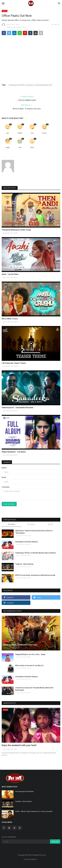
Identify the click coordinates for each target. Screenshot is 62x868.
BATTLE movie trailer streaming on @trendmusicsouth (35, 575)
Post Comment (9, 504)
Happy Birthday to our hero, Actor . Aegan (30, 654)
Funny (44, 133)
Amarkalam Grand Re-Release (26, 542)
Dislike (20, 133)
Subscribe (55, 842)
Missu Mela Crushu (10, 319)
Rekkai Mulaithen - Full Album (14, 452)
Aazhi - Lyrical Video (10, 274)
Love (32, 133)
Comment (6, 487)
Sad (20, 147)
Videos (5, 11)
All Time (51, 524)
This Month (31, 524)
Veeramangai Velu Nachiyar (24, 791)
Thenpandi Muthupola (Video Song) (16, 230)
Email (4, 477)
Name (4, 468)
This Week (11, 524)
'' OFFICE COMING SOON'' (27, 100)
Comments (7, 462)
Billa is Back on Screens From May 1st (29, 666)
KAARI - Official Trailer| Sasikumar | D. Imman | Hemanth (34, 811)
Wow (32, 147)
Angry (8, 147)
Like (8, 133)
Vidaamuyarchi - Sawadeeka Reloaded (17, 408)
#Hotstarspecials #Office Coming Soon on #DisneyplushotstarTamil (30, 85)
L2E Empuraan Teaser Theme (14, 363)
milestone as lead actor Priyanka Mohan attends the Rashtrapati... (34, 689)
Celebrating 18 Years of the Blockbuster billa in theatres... (36, 553)
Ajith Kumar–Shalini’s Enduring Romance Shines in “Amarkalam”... (34, 532)
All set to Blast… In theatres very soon (27, 109)
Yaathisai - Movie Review (24, 564)
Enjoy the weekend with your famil (19, 745)
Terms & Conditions (30, 859)
